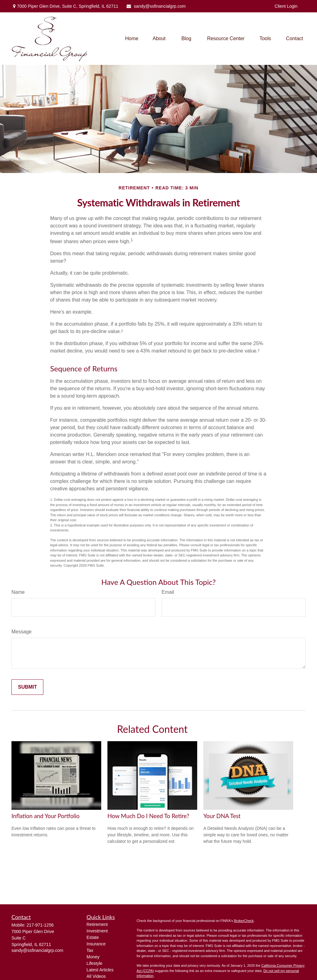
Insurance (96, 944)
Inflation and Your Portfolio (46, 816)
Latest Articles (100, 970)
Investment (97, 931)
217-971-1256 (40, 925)
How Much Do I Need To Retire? (148, 816)
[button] (132, 39)
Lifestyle (95, 963)
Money (93, 957)
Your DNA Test (222, 816)
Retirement (97, 924)
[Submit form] (27, 687)
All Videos (96, 976)
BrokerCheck (244, 921)
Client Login (286, 6)
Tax (90, 950)
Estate (93, 937)
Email (168, 592)
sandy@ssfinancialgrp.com (156, 6)
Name (18, 592)
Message (22, 632)
